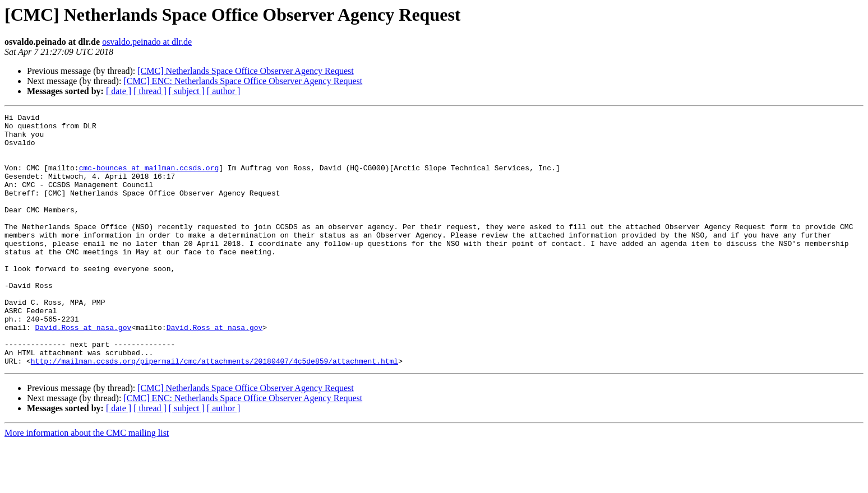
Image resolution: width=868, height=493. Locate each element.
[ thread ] (150, 91)
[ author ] (224, 91)
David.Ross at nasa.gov (84, 371)
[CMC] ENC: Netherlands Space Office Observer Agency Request (243, 81)
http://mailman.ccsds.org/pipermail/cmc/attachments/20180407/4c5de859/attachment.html (214, 411)
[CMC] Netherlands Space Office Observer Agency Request (245, 71)
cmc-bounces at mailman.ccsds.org (149, 179)
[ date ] (119, 91)
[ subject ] (187, 91)
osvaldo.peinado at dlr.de (147, 42)
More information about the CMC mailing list (87, 483)
